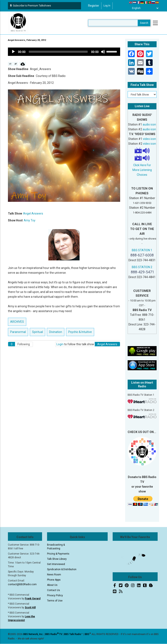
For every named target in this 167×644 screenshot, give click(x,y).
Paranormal (18, 332)
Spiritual (37, 332)
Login (60, 344)
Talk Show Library (57, 559)
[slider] (58, 52)
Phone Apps (54, 580)
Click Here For (142, 165)
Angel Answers (33, 213)
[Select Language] (144, 8)
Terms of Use (55, 601)
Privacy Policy (55, 595)
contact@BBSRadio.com (22, 584)
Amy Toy (30, 220)
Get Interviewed (56, 564)
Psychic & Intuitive (80, 332)
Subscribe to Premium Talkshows (31, 6)
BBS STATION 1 (142, 250)
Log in (107, 6)
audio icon (149, 124)
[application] (64, 52)
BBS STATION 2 (142, 267)
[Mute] (103, 52)
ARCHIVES (17, 322)
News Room (54, 575)
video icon (149, 139)
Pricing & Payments (58, 554)
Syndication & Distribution (62, 569)
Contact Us (54, 590)
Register (94, 6)
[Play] (13, 52)
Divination (56, 332)
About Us (52, 585)
